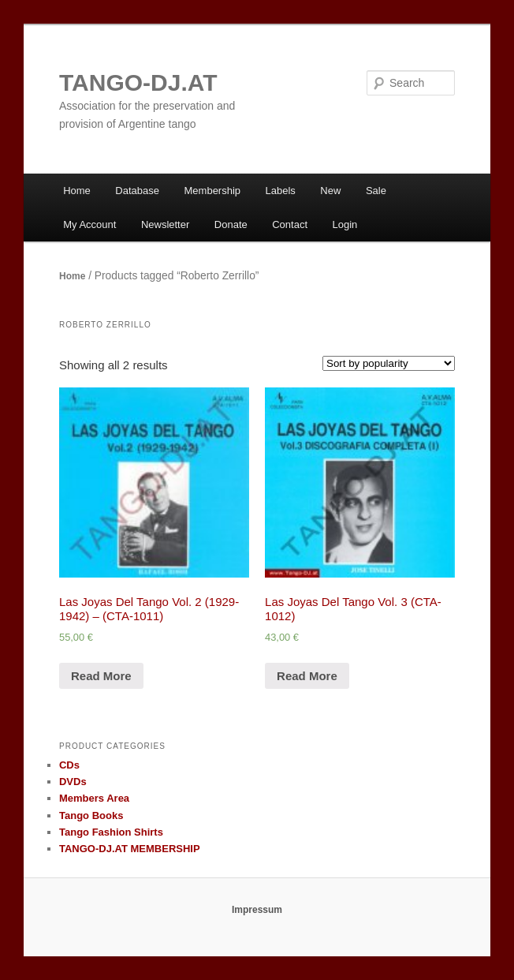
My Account (89, 224)
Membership (213, 191)
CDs (69, 765)
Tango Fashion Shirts (111, 832)
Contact (290, 224)
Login (345, 224)
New (330, 191)
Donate (231, 224)
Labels (281, 191)
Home (77, 191)
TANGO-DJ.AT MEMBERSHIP (130, 849)
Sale (376, 191)
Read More (101, 676)
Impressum (257, 910)
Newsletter (165, 224)
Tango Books (91, 815)
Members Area (94, 798)
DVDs (73, 782)
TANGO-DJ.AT (138, 82)
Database (137, 191)
